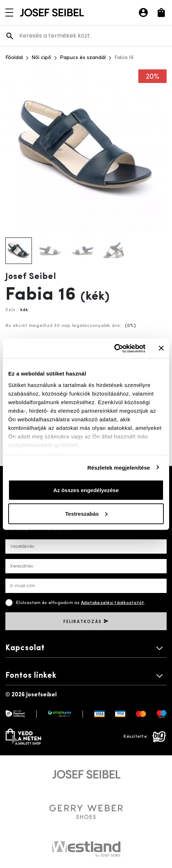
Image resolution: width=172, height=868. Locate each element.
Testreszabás (86, 513)
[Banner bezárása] (161, 348)
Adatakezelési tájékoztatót (113, 603)
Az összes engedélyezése (86, 490)
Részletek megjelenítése (119, 467)
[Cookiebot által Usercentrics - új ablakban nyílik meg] (114, 348)
